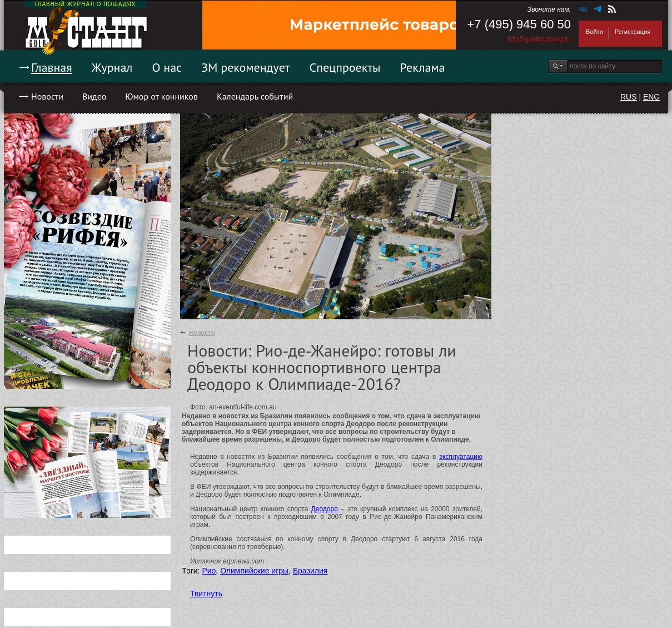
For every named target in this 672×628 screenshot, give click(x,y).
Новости (47, 96)
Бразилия (310, 571)
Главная (52, 67)
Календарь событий (255, 96)
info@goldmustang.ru (539, 39)
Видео (94, 96)
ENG (651, 97)
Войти (594, 32)
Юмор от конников (161, 96)
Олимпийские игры (254, 571)
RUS (629, 97)
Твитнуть (206, 594)
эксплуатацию (461, 457)
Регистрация (633, 32)
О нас (167, 67)
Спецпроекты (345, 67)
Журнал (112, 67)
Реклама (423, 67)
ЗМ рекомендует (246, 67)
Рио (209, 571)
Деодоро (325, 509)
